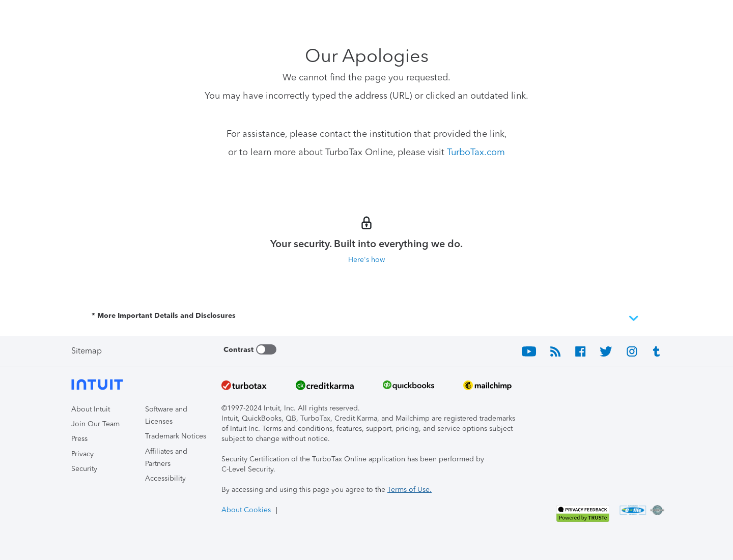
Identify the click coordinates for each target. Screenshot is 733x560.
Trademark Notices (176, 436)
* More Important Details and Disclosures (366, 318)
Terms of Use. (410, 490)
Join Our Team (95, 424)
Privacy (82, 454)
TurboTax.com (476, 152)
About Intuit (91, 409)
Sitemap (87, 351)
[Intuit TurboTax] (109, 16)
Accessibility (165, 478)
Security (84, 469)
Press (79, 439)
